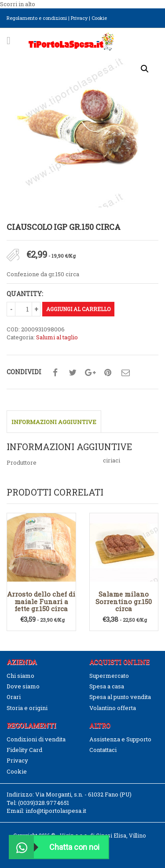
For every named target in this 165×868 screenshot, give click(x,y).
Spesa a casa (107, 686)
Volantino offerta (113, 708)
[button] (145, 69)
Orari (14, 697)
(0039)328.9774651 (44, 803)
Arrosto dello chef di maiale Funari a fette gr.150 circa (41, 601)
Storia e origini (27, 708)
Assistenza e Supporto (120, 739)
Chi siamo (20, 676)
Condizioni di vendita (36, 739)
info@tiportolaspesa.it (56, 811)
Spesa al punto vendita (120, 697)
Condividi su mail (125, 373)
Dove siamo (23, 686)
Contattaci (103, 750)
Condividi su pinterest (108, 373)
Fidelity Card (24, 750)
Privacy (79, 18)
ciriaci (112, 460)
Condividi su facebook (55, 373)
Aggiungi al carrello (78, 309)
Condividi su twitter (73, 373)
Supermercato (109, 676)
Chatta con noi (55, 847)
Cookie (99, 18)
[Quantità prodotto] (27, 309)
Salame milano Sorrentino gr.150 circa (124, 601)
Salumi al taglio (57, 337)
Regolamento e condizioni (37, 18)
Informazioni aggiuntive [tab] (54, 422)
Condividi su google (90, 373)
